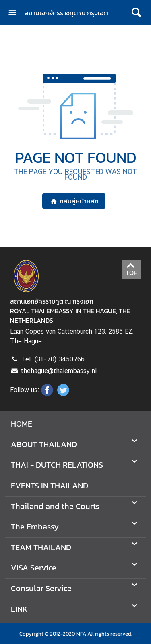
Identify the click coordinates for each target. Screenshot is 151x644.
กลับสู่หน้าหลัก (74, 201)
